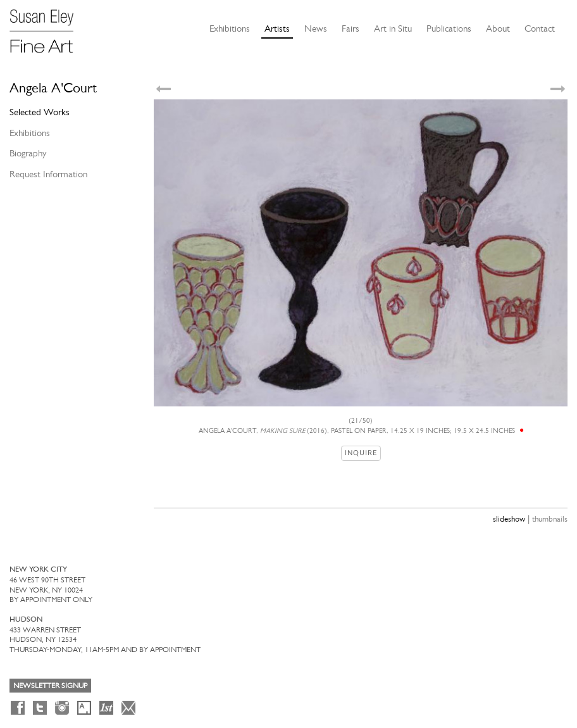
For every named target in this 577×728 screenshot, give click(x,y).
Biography (28, 153)
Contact (540, 28)
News (316, 28)
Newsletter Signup (50, 686)
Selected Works (40, 112)
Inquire (361, 453)
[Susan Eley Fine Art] (47, 27)
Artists (277, 28)
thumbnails (550, 519)
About (498, 28)
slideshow (509, 519)
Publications (449, 28)
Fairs (351, 28)
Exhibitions (230, 28)
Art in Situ (393, 28)
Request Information (48, 174)
